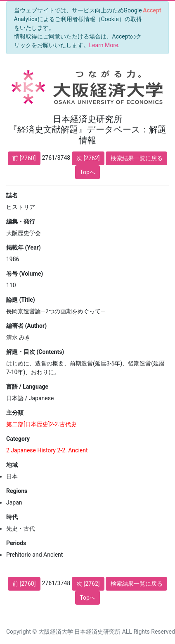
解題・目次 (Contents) (35, 352)
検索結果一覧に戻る (137, 158)
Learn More (104, 45)
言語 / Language (27, 387)
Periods (16, 543)
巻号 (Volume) (25, 274)
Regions (17, 491)
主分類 (15, 413)
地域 (12, 465)
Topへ (87, 172)
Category (18, 439)
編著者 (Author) (26, 326)
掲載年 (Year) (24, 248)
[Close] (152, 10)
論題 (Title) (21, 300)
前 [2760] (24, 158)
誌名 (12, 195)
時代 (12, 517)
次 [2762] (88, 158)
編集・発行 (21, 221)
